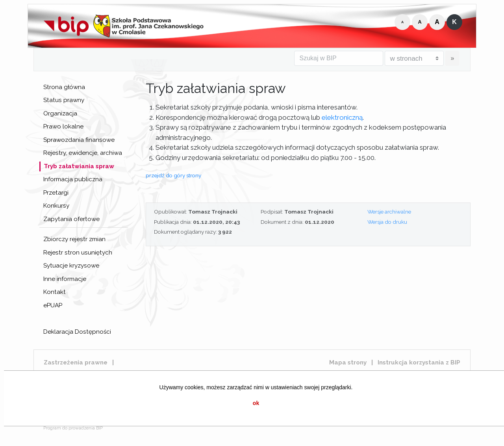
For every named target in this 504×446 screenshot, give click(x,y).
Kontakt (55, 292)
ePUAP (53, 305)
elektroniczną (342, 117)
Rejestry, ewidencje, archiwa (83, 153)
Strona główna (64, 87)
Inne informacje (65, 279)
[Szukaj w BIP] (339, 58)
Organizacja (60, 113)
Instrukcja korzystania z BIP (419, 362)
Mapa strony (348, 362)
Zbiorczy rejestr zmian (74, 239)
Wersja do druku (387, 222)
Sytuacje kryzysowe (71, 266)
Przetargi (56, 193)
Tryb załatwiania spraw (79, 166)
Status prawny (64, 100)
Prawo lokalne (63, 126)
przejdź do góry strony (173, 175)
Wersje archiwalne (389, 212)
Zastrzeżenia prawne (76, 362)
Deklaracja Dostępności (77, 332)
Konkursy (56, 206)
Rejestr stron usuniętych (78, 253)
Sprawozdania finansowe (79, 140)
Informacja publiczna (73, 179)
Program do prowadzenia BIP (73, 428)
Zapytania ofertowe (71, 219)
